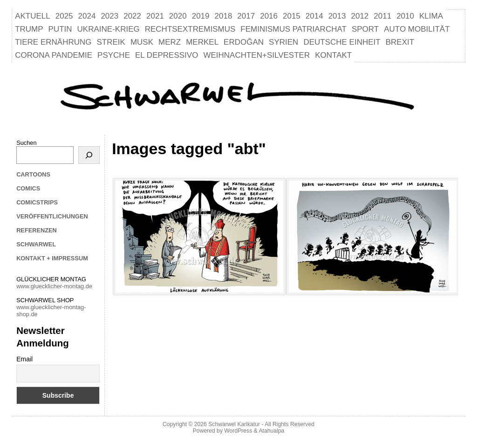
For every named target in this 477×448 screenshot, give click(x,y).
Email (24, 359)
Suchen (26, 143)
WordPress (238, 431)
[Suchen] (89, 155)
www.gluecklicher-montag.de (54, 286)
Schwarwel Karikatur (234, 424)
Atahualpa (271, 431)
